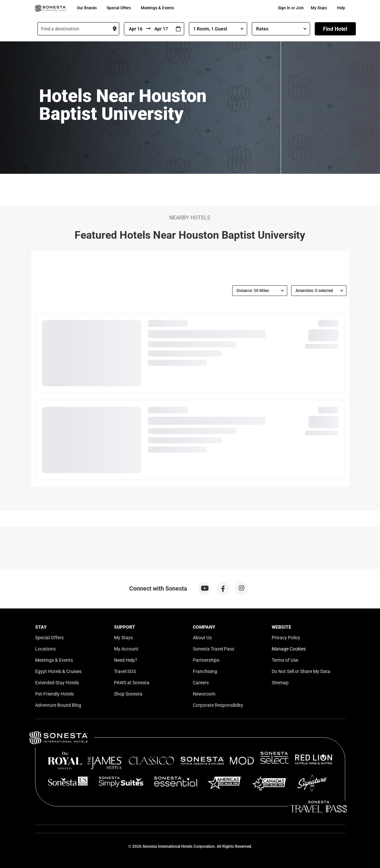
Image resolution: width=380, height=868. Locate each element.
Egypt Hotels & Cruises (58, 671)
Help (341, 8)
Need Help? (126, 660)
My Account (126, 649)
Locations (45, 649)
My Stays (319, 8)
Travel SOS (125, 671)
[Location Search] (78, 29)
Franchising (205, 671)
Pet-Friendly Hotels (54, 694)
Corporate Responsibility (218, 705)
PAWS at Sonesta (132, 683)
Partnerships (206, 660)
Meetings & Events (157, 8)
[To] (162, 29)
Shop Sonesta (128, 694)
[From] (135, 29)
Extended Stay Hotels (57, 683)
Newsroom (204, 694)
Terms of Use (285, 660)
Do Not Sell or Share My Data (301, 671)
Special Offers (119, 8)
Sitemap (280, 683)
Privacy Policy (286, 638)
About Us (202, 638)
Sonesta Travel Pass (214, 649)
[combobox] (78, 29)
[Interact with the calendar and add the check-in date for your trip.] (178, 29)
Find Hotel (335, 29)
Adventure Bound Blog (58, 705)
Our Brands (87, 8)
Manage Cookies (289, 649)
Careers (201, 683)
